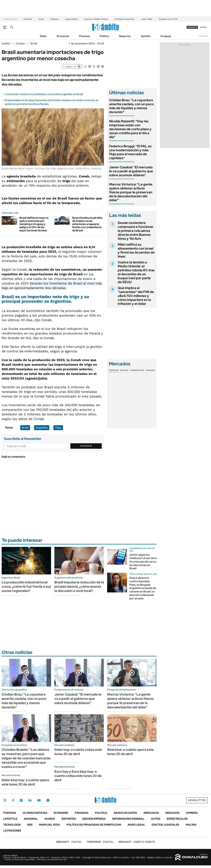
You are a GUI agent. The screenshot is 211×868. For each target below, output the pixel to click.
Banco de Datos (125, 813)
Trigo (58, 428)
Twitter (5, 800)
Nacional (31, 819)
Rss (30, 825)
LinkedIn (30, 800)
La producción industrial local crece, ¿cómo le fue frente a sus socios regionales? (26, 587)
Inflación (28, 19)
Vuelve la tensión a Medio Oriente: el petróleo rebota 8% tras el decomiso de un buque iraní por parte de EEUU (136, 272)
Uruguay (166, 36)
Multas (191, 825)
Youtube (39, 800)
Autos (156, 819)
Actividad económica (125, 19)
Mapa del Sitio (49, 825)
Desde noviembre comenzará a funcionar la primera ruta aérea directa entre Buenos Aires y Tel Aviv (136, 231)
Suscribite (86, 446)
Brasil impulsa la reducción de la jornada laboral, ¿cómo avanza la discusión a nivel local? (79, 587)
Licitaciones (12, 831)
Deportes (69, 819)
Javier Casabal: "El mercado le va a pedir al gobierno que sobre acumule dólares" (131, 171)
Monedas (114, 370)
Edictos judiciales (165, 825)
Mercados (151, 813)
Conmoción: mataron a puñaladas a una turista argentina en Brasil (44, 94)
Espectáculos (177, 819)
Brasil (34, 44)
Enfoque (54, 19)
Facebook (13, 800)
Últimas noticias (35, 813)
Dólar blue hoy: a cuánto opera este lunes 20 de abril (25, 782)
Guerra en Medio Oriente (96, 19)
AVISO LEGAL (136, 825)
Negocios (125, 36)
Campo (20, 44)
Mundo (50, 819)
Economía (63, 36)
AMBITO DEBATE (137, 842)
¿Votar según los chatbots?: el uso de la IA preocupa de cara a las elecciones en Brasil (143, 562)
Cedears (150, 370)
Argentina (42, 428)
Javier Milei (147, 19)
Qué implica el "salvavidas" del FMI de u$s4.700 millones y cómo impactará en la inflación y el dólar (136, 296)
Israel (41, 19)
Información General (128, 819)
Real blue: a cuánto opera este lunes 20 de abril (130, 752)
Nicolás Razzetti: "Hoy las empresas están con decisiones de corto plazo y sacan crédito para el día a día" (130, 129)
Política (104, 36)
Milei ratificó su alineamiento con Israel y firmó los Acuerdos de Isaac (136, 250)
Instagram (21, 800)
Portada (10, 813)
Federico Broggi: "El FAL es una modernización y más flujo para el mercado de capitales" (130, 152)
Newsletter (203, 36)
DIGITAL (69, 842)
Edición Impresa (94, 819)
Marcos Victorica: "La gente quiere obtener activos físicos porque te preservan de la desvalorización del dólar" (131, 192)
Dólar (43, 36)
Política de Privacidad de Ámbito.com (94, 825)
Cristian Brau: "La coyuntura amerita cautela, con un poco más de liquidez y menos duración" (131, 106)
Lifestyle (10, 819)
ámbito (6, 44)
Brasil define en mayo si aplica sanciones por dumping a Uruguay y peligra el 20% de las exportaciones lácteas (34, 224)
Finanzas (84, 36)
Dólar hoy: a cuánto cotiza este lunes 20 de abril (78, 752)
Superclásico (71, 19)
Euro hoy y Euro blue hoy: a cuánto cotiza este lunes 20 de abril (78, 776)
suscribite (192, 27)
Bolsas (124, 370)
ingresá (203, 27)
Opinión (146, 36)
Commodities (137, 370)
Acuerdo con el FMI (168, 19)
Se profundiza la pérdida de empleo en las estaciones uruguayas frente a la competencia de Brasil (87, 224)
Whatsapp (48, 800)
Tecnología (12, 825)
